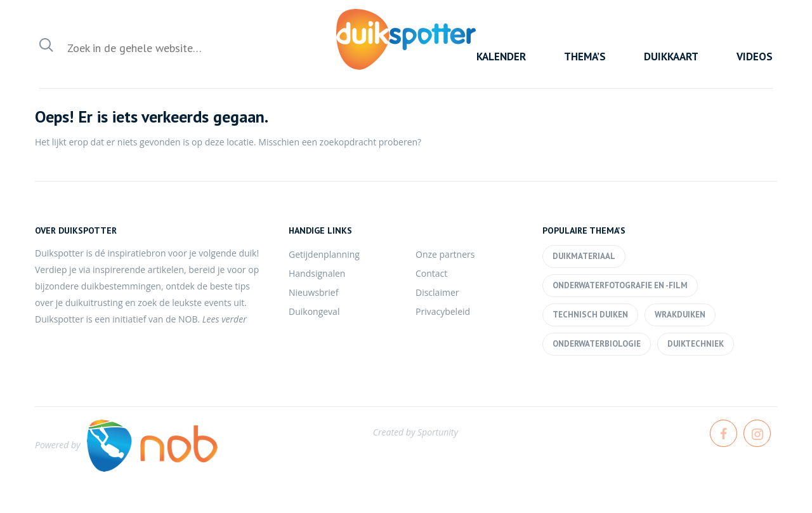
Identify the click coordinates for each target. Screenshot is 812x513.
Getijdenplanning (324, 254)
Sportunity (438, 432)
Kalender (501, 57)
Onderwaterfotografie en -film (620, 285)
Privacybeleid (443, 311)
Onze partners (445, 254)
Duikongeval (314, 311)
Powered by (126, 445)
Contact (431, 273)
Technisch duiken (590, 315)
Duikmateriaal (584, 256)
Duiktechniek (696, 344)
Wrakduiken (680, 315)
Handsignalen (317, 273)
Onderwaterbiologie (597, 344)
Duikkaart (671, 57)
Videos (755, 57)
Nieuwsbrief (313, 292)
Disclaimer (437, 292)
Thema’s (585, 57)
